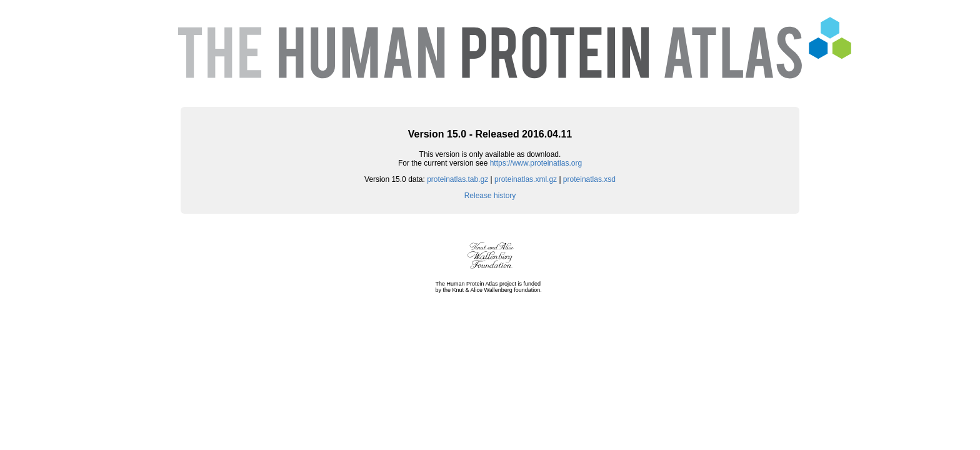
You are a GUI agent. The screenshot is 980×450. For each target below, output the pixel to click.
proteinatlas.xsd (589, 179)
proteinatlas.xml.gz (526, 179)
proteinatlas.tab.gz (457, 179)
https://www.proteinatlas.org (536, 163)
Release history (490, 196)
